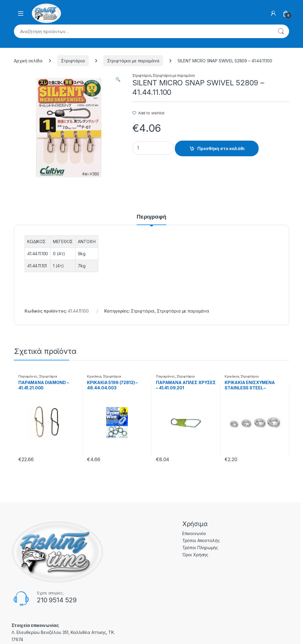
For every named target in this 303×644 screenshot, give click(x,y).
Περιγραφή (151, 217)
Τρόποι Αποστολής (201, 540)
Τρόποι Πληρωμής (200, 548)
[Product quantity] (153, 148)
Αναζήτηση (281, 31)
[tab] (151, 219)
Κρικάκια (94, 376)
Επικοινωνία (194, 533)
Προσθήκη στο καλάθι (221, 148)
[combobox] (143, 31)
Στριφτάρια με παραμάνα (133, 61)
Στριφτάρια (73, 61)
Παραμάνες (28, 376)
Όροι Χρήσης (195, 555)
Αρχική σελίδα (28, 61)
